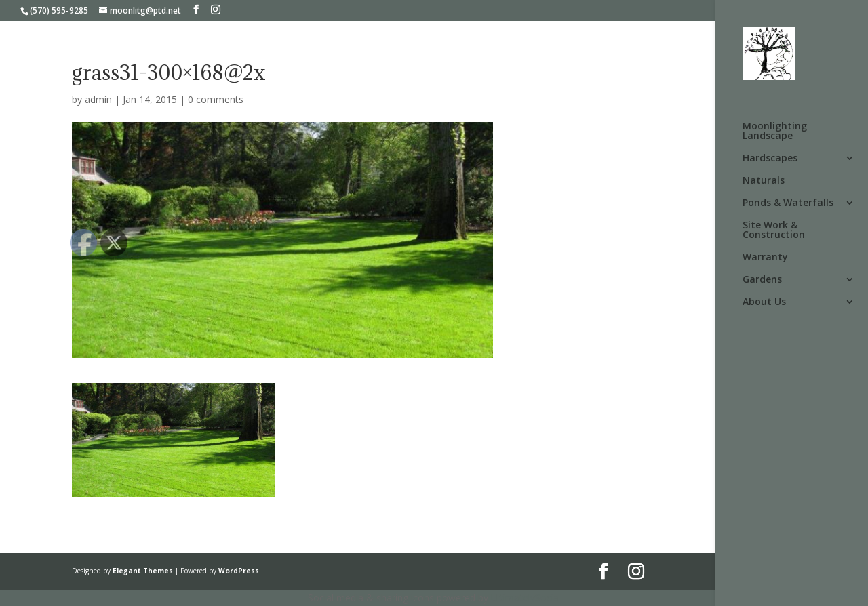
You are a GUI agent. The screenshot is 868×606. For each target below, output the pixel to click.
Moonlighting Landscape (775, 132)
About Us (764, 302)
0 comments (216, 99)
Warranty (765, 258)
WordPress (239, 571)
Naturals (764, 181)
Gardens (762, 280)
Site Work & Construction (774, 230)
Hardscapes (770, 159)
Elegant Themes (143, 571)
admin (98, 99)
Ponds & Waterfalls (788, 203)
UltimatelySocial (526, 598)
